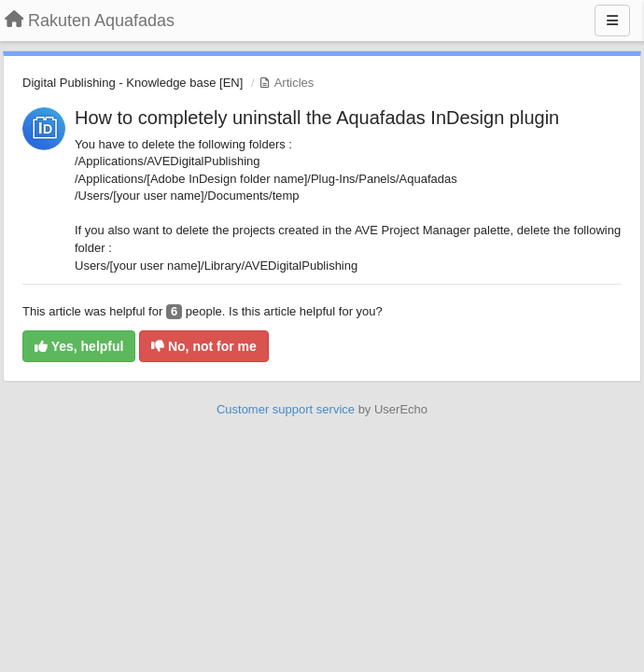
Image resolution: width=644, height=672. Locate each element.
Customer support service (286, 409)
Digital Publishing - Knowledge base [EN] (133, 83)
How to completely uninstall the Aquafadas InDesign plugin (317, 118)
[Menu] (612, 21)
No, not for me (204, 346)
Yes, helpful (79, 346)
